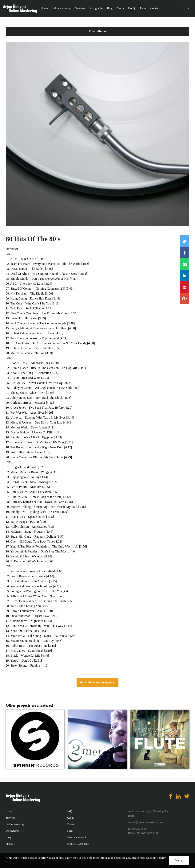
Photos (120, 8)
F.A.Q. (132, 8)
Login (70, 831)
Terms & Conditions (78, 844)
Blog (110, 8)
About (143, 8)
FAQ (69, 811)
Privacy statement (76, 837)
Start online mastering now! (98, 682)
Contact (155, 8)
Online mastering (62, 8)
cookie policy (158, 858)
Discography (96, 8)
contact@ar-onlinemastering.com (146, 822)
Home (44, 8)
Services (80, 8)
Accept (179, 860)
